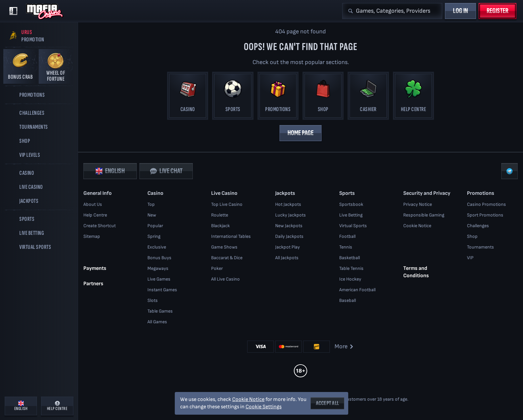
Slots (153, 300)
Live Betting (351, 215)
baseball (348, 300)
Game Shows (224, 247)
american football (357, 290)
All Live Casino (225, 279)
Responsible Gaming (424, 215)
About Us (93, 204)
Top (151, 204)
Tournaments (480, 247)
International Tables (231, 236)
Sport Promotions (485, 215)
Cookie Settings (264, 407)
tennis (346, 247)
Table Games (160, 311)
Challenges (478, 226)
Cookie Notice (417, 226)
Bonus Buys (159, 258)
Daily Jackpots (289, 236)
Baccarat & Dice (227, 258)
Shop (472, 236)
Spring (154, 236)
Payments (95, 268)
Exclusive (157, 247)
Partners (93, 284)
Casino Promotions (486, 204)
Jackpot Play (288, 247)
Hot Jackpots (288, 204)
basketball (350, 258)
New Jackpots (289, 226)
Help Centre (95, 215)
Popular (155, 226)
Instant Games (162, 290)
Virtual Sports (353, 226)
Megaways (158, 268)
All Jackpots (287, 258)
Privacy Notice (418, 204)
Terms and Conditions (416, 272)
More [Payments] (344, 346)
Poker (217, 268)
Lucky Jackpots (291, 215)
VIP (470, 258)
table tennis (351, 268)
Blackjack (220, 226)
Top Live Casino (227, 204)
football (347, 236)
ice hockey (350, 279)
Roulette (220, 215)
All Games (157, 322)
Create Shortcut (100, 226)
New (152, 215)
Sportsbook (351, 204)
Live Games (159, 279)
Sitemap (92, 236)
